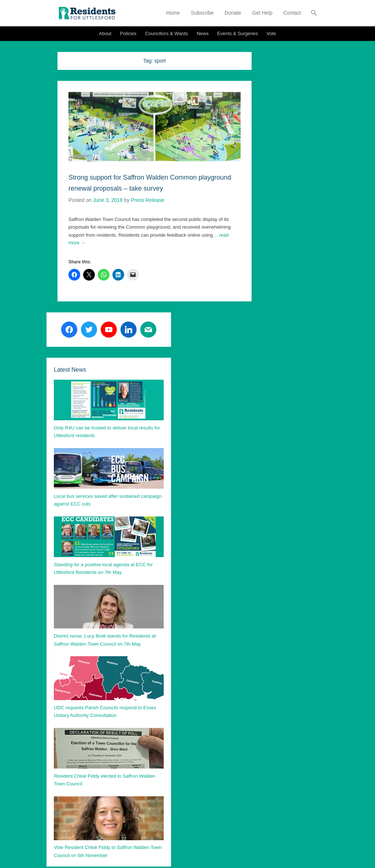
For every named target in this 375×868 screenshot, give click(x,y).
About (105, 33)
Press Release (147, 200)
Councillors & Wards (166, 33)
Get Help (262, 13)
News (203, 33)
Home (173, 13)
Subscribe (202, 13)
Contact (292, 13)
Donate (233, 13)
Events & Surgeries (237, 33)
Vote (271, 33)
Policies (128, 33)
